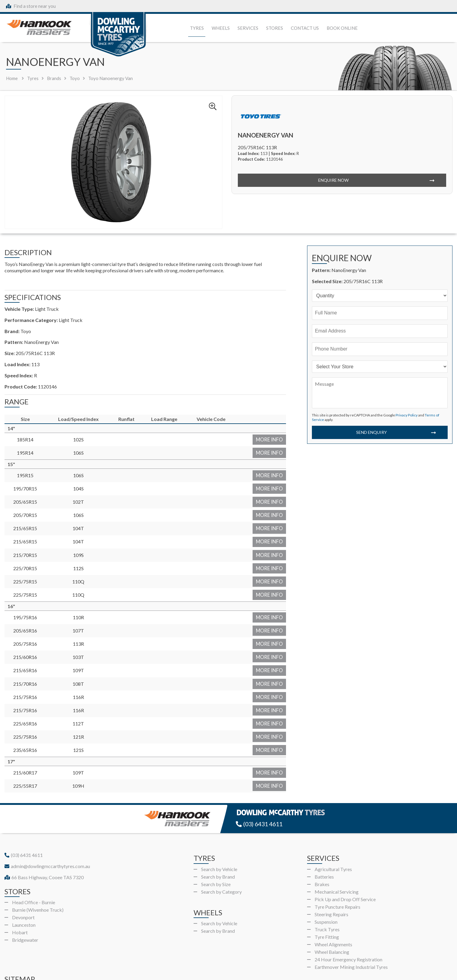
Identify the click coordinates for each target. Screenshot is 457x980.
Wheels (221, 28)
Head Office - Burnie (34, 864)
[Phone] (380, 349)
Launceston (24, 886)
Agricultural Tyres (333, 831)
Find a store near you (31, 6)
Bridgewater (25, 901)
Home (12, 78)
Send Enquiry (371, 432)
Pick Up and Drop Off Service (345, 861)
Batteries (324, 838)
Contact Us (305, 28)
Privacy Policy (407, 415)
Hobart (20, 894)
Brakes (322, 846)
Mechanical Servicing (337, 853)
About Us (205, 954)
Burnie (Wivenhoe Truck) (38, 871)
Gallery (119, 954)
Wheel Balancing (332, 913)
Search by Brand (218, 838)
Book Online (342, 28)
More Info (273, 439)
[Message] (380, 393)
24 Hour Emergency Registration (348, 921)
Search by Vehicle (219, 831)
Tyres (197, 28)
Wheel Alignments (333, 906)
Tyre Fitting (327, 898)
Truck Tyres (327, 891)
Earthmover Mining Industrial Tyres (351, 928)
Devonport (23, 879)
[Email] (380, 331)
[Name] (380, 313)
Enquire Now (333, 180)
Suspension (326, 883)
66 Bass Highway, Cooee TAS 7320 (44, 839)
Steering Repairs (331, 876)
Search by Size (216, 846)
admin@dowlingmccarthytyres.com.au (47, 828)
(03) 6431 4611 (261, 786)
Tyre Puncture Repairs (337, 868)
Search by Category (221, 853)
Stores (275, 28)
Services (248, 28)
